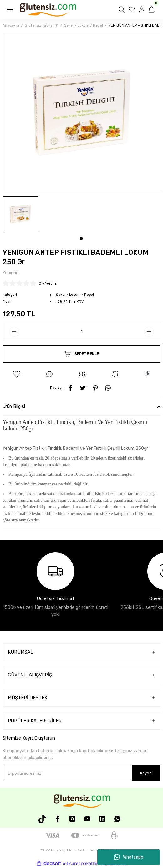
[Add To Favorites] (17, 374)
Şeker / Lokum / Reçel (75, 295)
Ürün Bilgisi (14, 406)
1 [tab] (81, 239)
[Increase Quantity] (149, 332)
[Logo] (48, 9)
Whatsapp (129, 857)
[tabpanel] (20, 214)
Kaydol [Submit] (146, 773)
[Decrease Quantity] (14, 332)
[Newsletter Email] (81, 773)
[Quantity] (81, 331)
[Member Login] (142, 9)
